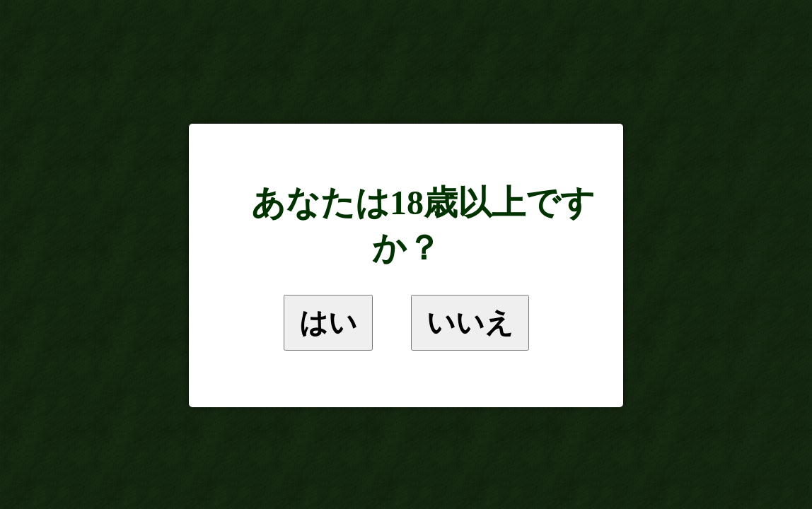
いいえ (470, 322)
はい (328, 322)
